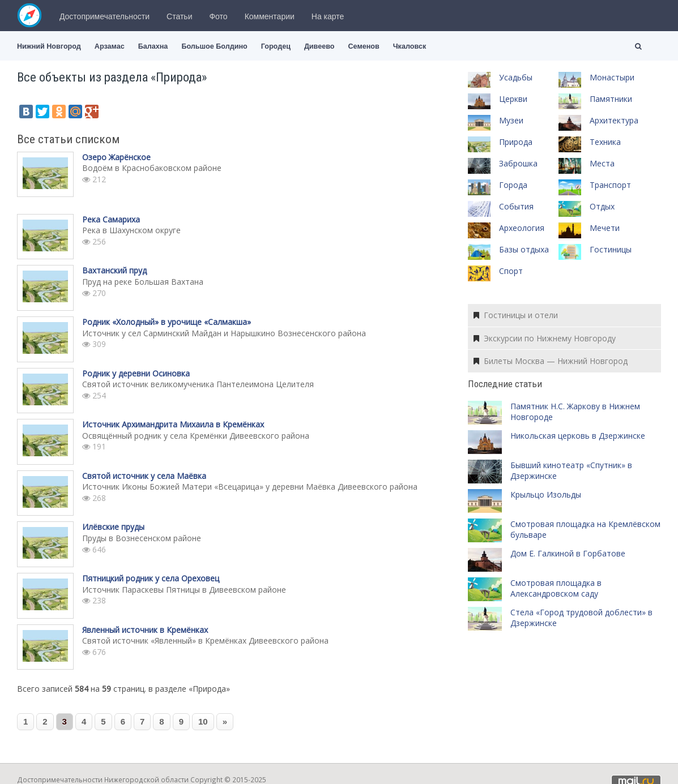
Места (602, 163)
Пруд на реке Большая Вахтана (143, 282)
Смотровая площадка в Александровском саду (556, 588)
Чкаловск (410, 46)
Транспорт (610, 185)
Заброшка (518, 163)
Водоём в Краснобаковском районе (152, 168)
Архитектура (614, 120)
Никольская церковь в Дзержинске (578, 436)
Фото (218, 16)
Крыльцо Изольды (546, 494)
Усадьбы (516, 77)
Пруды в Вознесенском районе (142, 538)
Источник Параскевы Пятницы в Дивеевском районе (184, 590)
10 (203, 721)
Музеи (511, 120)
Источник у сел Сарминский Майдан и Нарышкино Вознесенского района (224, 333)
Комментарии (270, 16)
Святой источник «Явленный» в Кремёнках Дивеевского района (205, 641)
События (516, 206)
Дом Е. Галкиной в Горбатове (568, 553)
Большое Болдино (214, 46)
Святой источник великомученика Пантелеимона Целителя (198, 384)
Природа (516, 142)
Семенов (363, 46)
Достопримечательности (105, 16)
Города (513, 185)
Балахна (153, 46)
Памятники (611, 99)
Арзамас (110, 46)
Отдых (602, 206)
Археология (522, 228)
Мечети (605, 228)
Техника (605, 142)
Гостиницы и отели (516, 315)
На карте (328, 16)
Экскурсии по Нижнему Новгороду (545, 338)
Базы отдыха (524, 249)
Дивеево (319, 46)
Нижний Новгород (49, 46)
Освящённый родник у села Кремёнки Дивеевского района (196, 436)
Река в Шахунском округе (131, 230)
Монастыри (612, 77)
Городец (276, 46)
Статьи (179, 16)
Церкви (513, 99)
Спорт (511, 271)
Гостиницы (611, 249)
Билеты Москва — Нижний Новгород (551, 361)
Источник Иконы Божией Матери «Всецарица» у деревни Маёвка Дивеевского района (250, 487)
